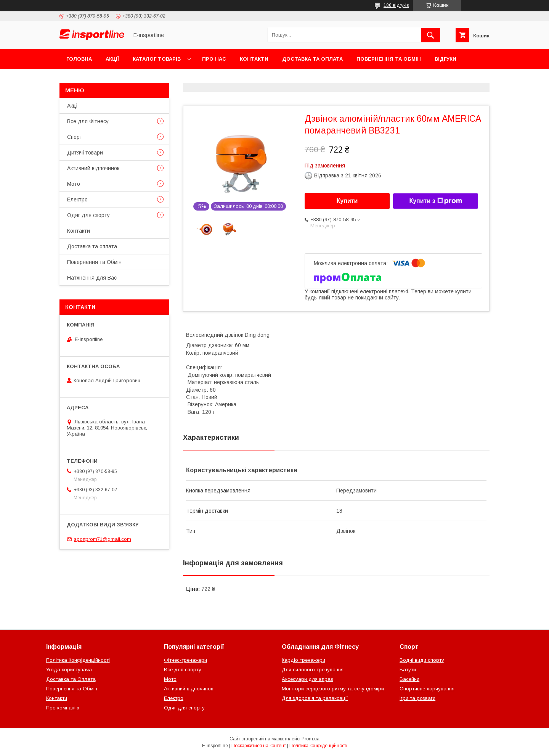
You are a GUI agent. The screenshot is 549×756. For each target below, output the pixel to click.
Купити (347, 201)
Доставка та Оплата (71, 679)
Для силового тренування (313, 670)
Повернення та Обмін (389, 59)
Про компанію (63, 708)
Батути (408, 670)
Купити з (435, 201)
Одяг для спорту (88, 215)
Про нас (214, 59)
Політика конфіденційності (318, 746)
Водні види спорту (422, 660)
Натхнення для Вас (92, 278)
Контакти (254, 59)
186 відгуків (396, 5)
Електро (77, 199)
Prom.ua (311, 739)
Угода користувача (69, 670)
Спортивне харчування (427, 689)
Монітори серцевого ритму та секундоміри (333, 689)
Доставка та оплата (312, 59)
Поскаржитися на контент (259, 746)
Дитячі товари (85, 153)
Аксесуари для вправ (307, 679)
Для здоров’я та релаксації (315, 698)
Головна (79, 59)
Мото (74, 184)
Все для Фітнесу (88, 121)
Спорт (75, 137)
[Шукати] (430, 35)
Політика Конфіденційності (78, 660)
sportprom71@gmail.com (103, 539)
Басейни (409, 679)
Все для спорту (183, 670)
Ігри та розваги (417, 698)
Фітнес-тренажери (185, 660)
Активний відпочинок (93, 168)
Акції (112, 59)
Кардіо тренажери (303, 660)
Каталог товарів (157, 59)
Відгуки (445, 59)
